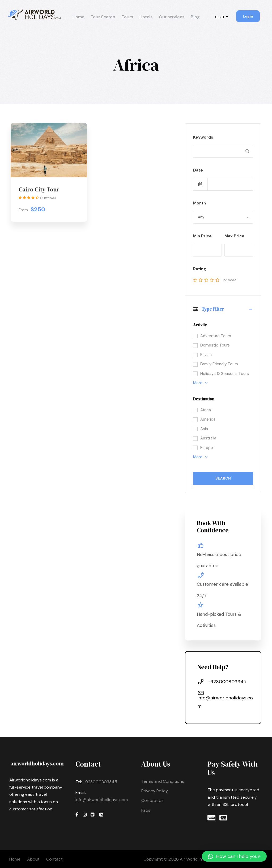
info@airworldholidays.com (102, 800)
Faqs (146, 810)
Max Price (234, 236)
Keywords (203, 137)
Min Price (202, 236)
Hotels (146, 17)
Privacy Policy (155, 791)
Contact (54, 859)
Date (198, 170)
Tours (127, 17)
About (33, 859)
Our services (172, 17)
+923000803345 (99, 782)
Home (78, 17)
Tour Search (103, 17)
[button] (234, 856)
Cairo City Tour (39, 189)
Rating (199, 269)
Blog (195, 17)
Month (199, 203)
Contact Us (152, 800)
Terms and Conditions (163, 781)
